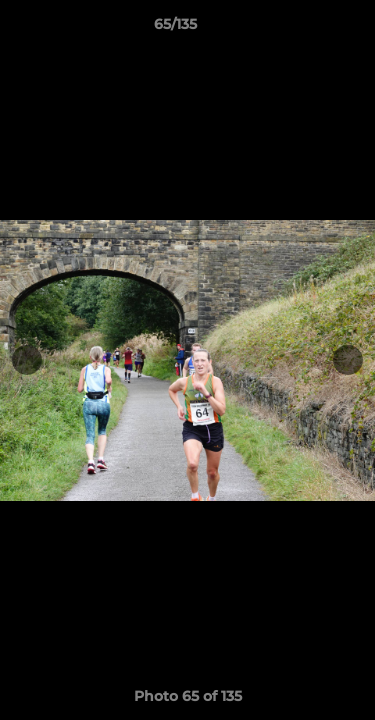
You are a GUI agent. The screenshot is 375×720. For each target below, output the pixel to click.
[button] (303, 29)
